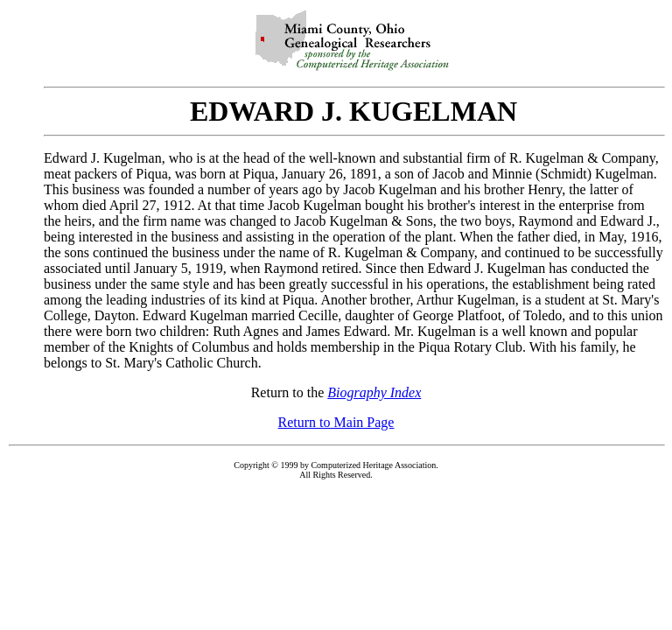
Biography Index (374, 392)
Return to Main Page (336, 422)
